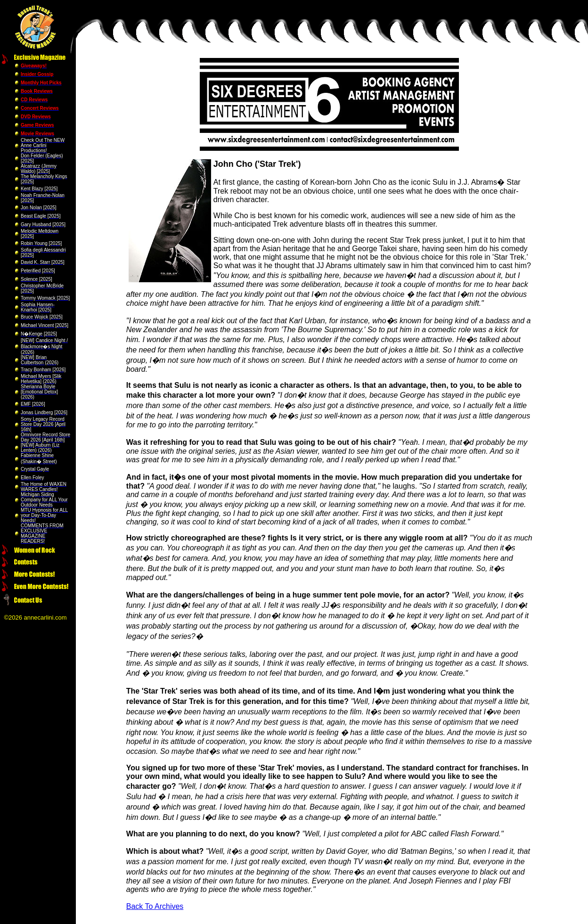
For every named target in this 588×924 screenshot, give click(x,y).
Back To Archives (155, 906)
